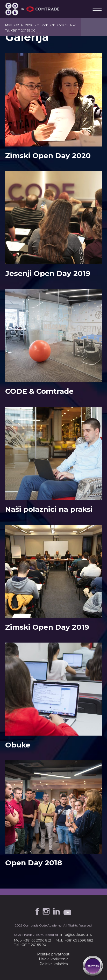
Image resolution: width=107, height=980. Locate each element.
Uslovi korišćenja (54, 959)
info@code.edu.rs (76, 935)
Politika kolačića (54, 964)
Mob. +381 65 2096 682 (59, 25)
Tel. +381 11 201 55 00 (20, 30)
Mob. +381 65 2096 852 (22, 25)
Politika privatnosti (54, 954)
